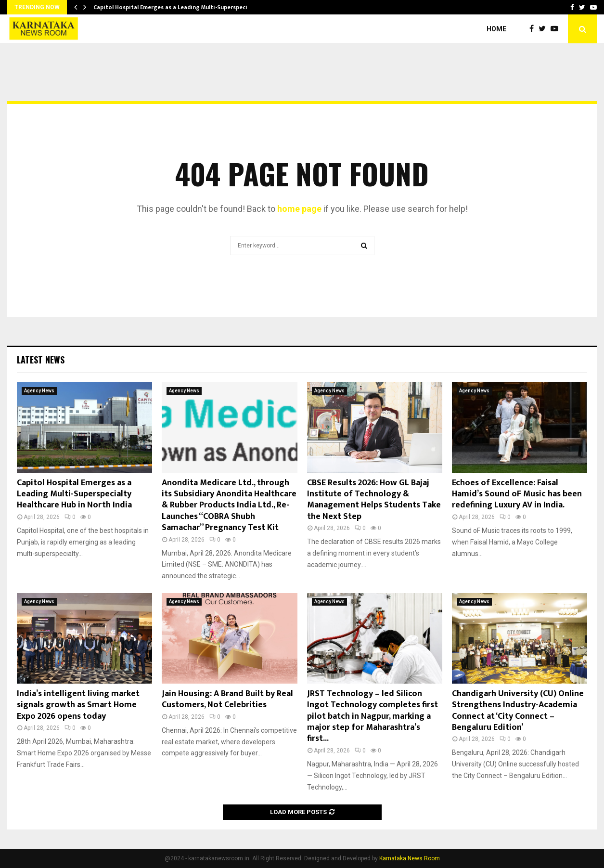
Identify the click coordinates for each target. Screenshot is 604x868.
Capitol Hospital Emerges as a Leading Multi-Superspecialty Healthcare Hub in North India (74, 494)
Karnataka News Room (410, 858)
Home (496, 29)
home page (299, 209)
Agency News (39, 391)
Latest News (41, 360)
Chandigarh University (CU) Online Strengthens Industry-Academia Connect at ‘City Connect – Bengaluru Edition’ (518, 711)
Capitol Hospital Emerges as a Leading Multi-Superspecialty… (178, 7)
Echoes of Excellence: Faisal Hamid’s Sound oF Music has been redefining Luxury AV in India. (517, 494)
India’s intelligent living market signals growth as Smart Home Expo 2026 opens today (78, 705)
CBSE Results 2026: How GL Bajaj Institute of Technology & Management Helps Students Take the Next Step (374, 500)
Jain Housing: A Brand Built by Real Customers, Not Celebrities (227, 699)
